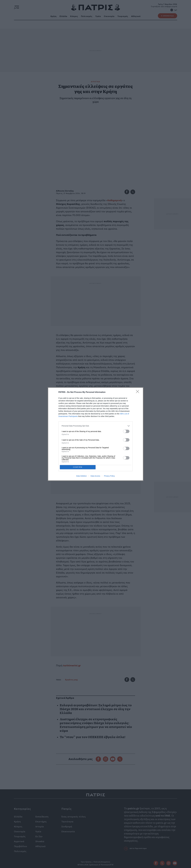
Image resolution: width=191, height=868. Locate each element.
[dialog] (96, 434)
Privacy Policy (109, 476)
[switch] (126, 431)
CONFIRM (78, 467)
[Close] (138, 392)
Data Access (95, 476)
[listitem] (96, 426)
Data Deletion (82, 476)
